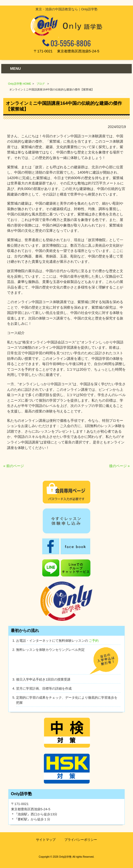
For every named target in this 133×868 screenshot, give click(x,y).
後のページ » (119, 466)
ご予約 (94, 641)
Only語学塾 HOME (20, 84)
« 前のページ (14, 466)
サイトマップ (46, 840)
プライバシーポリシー (81, 840)
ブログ (41, 84)
